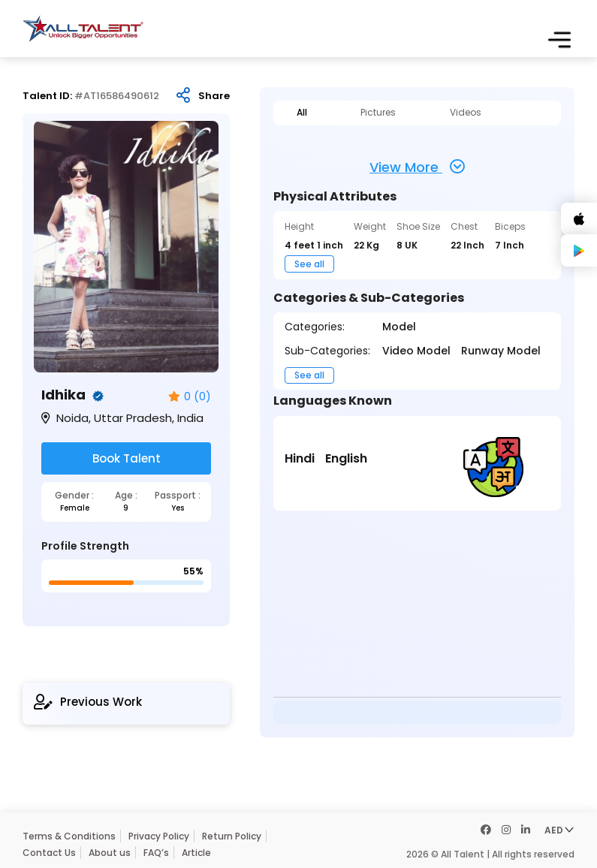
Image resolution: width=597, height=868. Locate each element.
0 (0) (190, 397)
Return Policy (232, 836)
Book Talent (127, 458)
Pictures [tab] (378, 113)
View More (417, 167)
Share (214, 96)
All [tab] (302, 113)
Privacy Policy (159, 836)
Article (196, 853)
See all (309, 264)
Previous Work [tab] (88, 702)
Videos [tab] (466, 113)
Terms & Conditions (69, 836)
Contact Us (49, 853)
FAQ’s (156, 853)
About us (110, 853)
